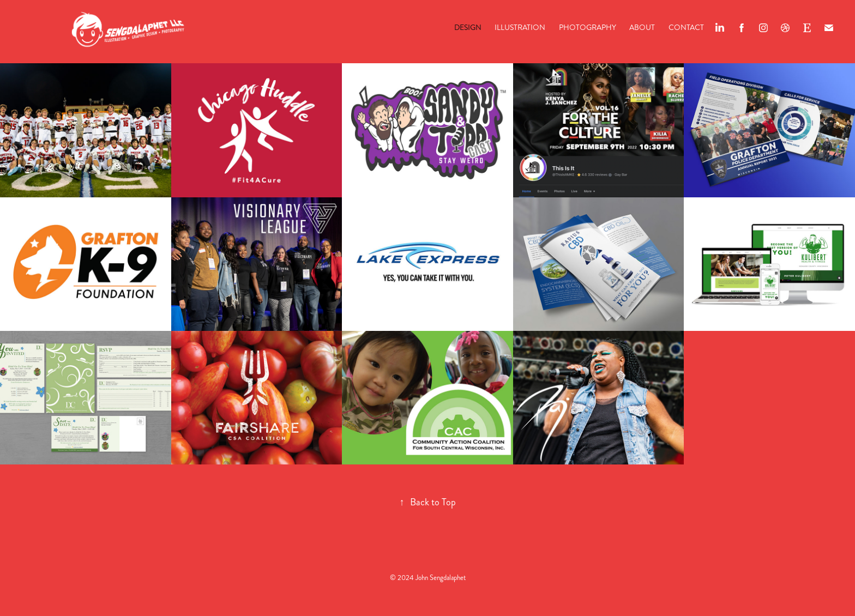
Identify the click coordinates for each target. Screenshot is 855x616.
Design (468, 28)
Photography (588, 28)
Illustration (520, 28)
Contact (686, 28)
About (642, 28)
